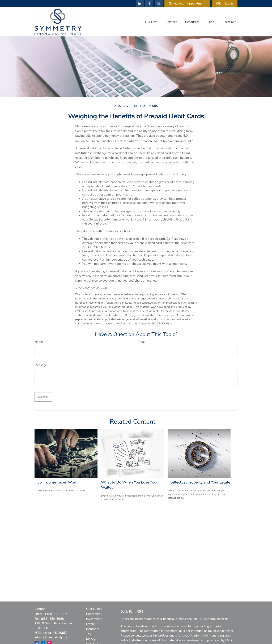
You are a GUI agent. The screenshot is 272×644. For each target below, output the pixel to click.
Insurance (93, 629)
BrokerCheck (219, 619)
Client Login (225, 3)
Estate (91, 624)
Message (41, 365)
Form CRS (136, 612)
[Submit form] (43, 397)
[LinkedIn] (140, 3)
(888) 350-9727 (56, 614)
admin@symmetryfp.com (52, 637)
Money (91, 639)
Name (39, 342)
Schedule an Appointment (187, 3)
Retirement (94, 614)
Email (142, 342)
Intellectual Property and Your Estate (199, 482)
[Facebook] (149, 3)
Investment (94, 619)
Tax (89, 634)
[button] (151, 22)
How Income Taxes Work (56, 482)
